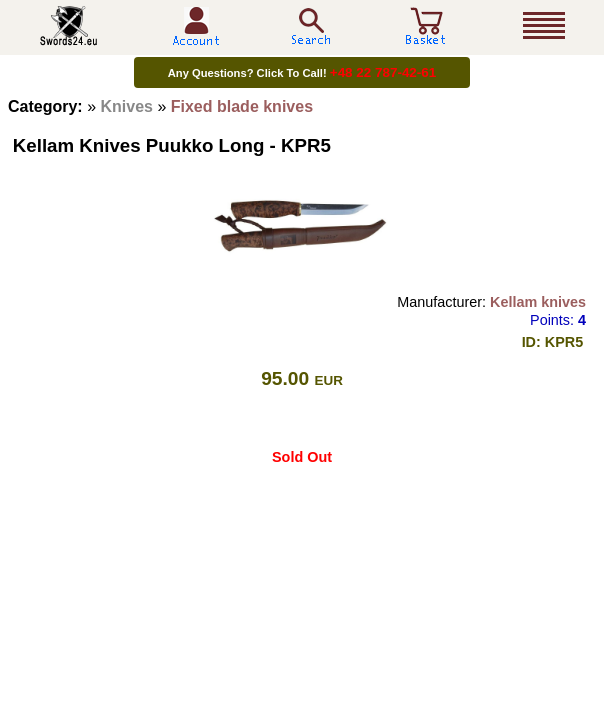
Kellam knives (538, 302)
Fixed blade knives (242, 106)
